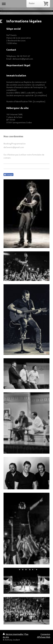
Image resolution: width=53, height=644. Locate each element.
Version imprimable (13, 634)
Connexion (45, 634)
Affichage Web (44, 637)
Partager (8, 175)
